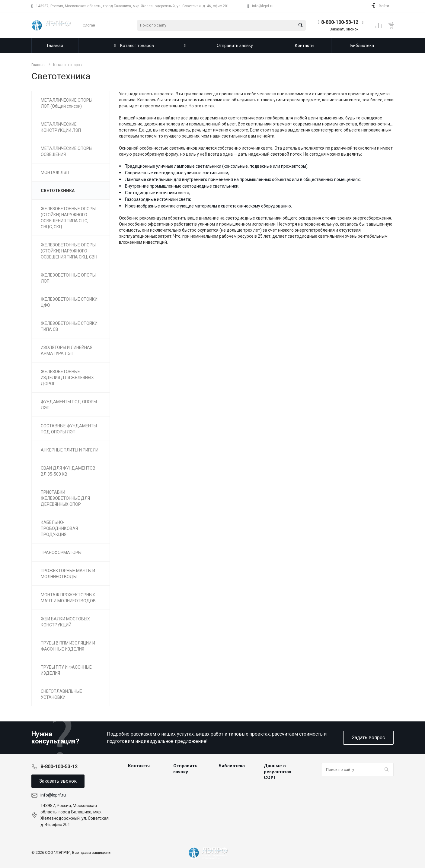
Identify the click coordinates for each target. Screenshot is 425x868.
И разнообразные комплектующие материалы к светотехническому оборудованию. (208, 206)
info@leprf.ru (263, 6)
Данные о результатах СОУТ (278, 772)
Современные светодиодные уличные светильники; (177, 173)
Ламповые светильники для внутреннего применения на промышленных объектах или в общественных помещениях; (243, 179)
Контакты (139, 766)
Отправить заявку (185, 769)
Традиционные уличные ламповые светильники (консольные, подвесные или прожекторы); (217, 166)
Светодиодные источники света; (158, 193)
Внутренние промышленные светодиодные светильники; (182, 186)
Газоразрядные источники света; (158, 199)
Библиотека (232, 766)
